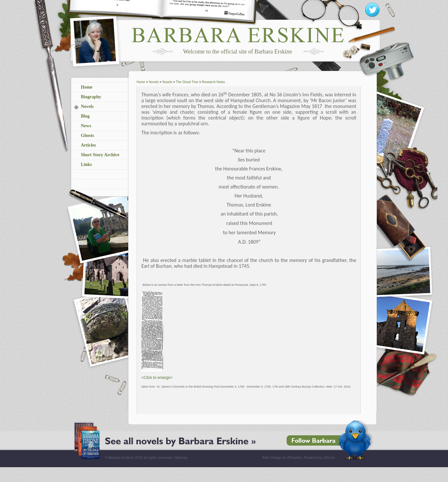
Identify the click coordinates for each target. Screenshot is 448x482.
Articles (88, 145)
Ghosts (87, 135)
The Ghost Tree (187, 82)
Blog (85, 116)
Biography (91, 97)
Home (87, 87)
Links (86, 164)
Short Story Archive (100, 155)
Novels (87, 106)
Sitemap (181, 458)
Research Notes (214, 82)
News (86, 126)
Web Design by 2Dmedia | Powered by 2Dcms (299, 458)
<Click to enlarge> (157, 378)
